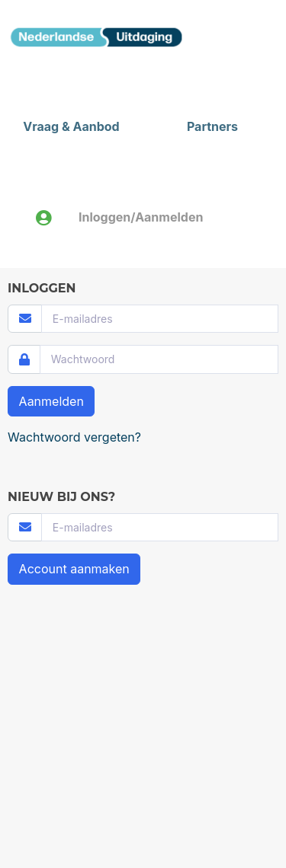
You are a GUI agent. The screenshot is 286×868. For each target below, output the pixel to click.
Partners (212, 126)
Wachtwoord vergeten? (74, 437)
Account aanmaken (74, 569)
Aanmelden (51, 401)
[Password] (159, 359)
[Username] (160, 319)
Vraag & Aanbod (71, 126)
